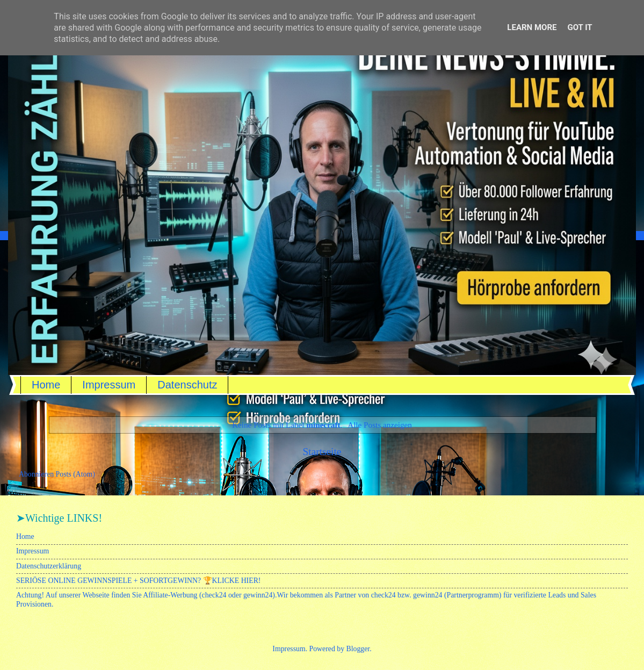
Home (46, 385)
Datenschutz (187, 385)
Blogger (358, 649)
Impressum (109, 385)
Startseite (322, 452)
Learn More (532, 27)
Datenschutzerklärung (49, 566)
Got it (580, 27)
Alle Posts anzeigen (380, 425)
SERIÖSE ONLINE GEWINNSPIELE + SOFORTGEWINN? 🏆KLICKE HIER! (138, 581)
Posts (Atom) (75, 474)
